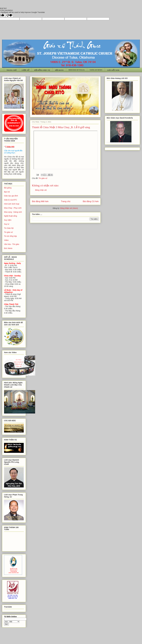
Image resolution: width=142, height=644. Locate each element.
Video (6, 240)
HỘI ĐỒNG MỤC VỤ (42, 70)
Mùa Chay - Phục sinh (13, 208)
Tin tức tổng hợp (10, 236)
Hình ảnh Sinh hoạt (12, 204)
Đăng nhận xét (41, 190)
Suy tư (7, 224)
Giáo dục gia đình (11, 196)
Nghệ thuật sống (11, 216)
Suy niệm (8, 220)
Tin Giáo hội (9, 228)
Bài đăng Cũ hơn (91, 201)
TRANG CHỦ (12, 70)
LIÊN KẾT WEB (113, 70)
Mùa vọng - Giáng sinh (13, 212)
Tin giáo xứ (43, 178)
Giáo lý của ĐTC (11, 200)
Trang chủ (66, 201)
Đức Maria (8, 248)
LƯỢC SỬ (25, 70)
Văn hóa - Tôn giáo (12, 244)
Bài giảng (8, 188)
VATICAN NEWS (96, 70)
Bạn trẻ (7, 192)
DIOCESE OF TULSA (77, 70)
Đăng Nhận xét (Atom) (69, 208)
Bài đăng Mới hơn (40, 201)
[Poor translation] (9, 15)
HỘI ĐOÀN (59, 70)
